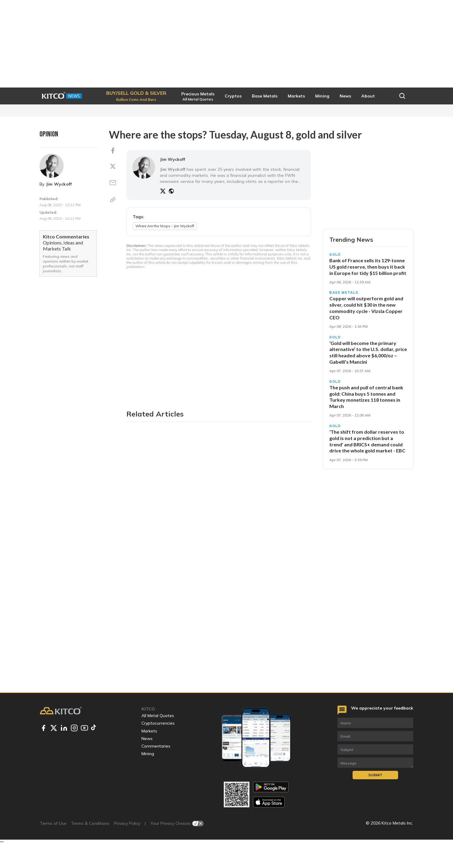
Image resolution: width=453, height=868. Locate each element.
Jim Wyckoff (59, 184)
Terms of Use (53, 845)
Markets (149, 753)
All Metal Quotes (158, 738)
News (147, 761)
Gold (335, 276)
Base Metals (344, 314)
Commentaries (156, 768)
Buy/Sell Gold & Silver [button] (368, 240)
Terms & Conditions (90, 845)
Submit (375, 797)
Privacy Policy (127, 845)
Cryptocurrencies (158, 745)
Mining (148, 776)
